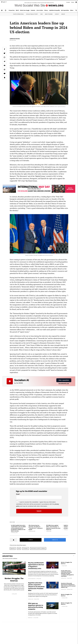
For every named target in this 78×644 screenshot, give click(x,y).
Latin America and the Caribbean (38, 548)
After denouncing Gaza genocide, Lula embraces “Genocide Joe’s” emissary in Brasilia (36, 527)
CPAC (43, 111)
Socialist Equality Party (32, 14)
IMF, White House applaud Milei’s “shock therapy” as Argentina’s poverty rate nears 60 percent (53, 527)
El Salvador (25, 548)
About (73, 2)
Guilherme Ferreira (15, 39)
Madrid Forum (40, 176)
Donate (63, 14)
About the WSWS (49, 14)
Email (18, 494)
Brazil (19, 548)
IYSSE (41, 14)
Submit (39, 511)
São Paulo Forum (31, 181)
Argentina (13, 548)
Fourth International (18, 14)
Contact (68, 2)
